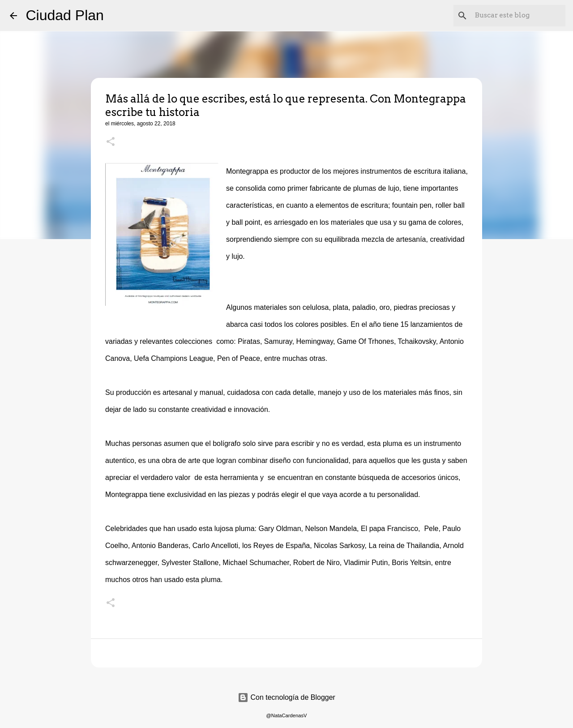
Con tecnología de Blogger (286, 697)
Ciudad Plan (65, 15)
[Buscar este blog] (518, 16)
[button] (111, 142)
